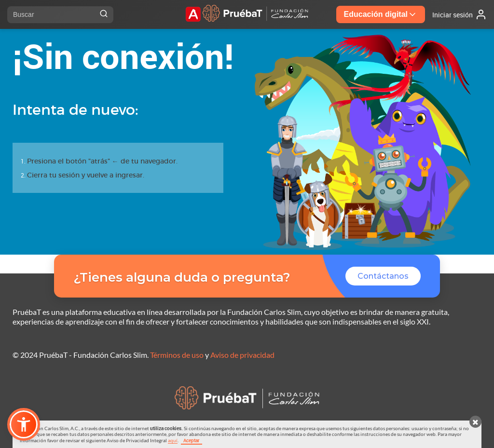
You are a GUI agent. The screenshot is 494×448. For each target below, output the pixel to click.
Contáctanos (383, 276)
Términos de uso (177, 355)
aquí (173, 440)
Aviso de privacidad (242, 355)
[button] (24, 424)
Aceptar (192, 440)
